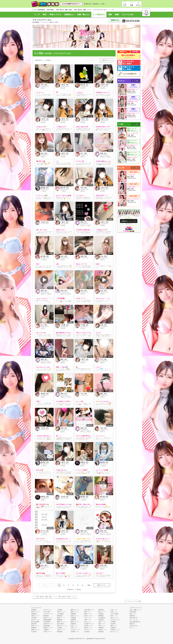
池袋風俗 (34, 614)
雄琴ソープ (88, 612)
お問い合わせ (134, 626)
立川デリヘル (47, 610)
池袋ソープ (102, 624)
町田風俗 (46, 616)
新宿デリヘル (35, 612)
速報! (117, 15)
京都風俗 (101, 628)
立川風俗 (34, 632)
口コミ (128, 15)
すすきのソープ (75, 630)
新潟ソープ (102, 612)
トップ (37, 15)
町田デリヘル (47, 618)
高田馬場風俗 (47, 620)
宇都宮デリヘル (115, 630)
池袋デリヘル (35, 616)
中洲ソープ (74, 628)
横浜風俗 (101, 632)
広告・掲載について (136, 610)
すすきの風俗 (114, 614)
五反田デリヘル (48, 624)
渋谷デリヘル (35, 620)
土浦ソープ (102, 622)
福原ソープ (88, 614)
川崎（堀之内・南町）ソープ (67, 597)
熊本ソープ (114, 616)
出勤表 (69, 15)
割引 (45, 15)
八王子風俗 (47, 612)
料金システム (55, 15)
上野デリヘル (61, 612)
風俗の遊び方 (134, 618)
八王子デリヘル (48, 614)
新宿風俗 (34, 610)
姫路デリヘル (75, 616)
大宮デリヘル (61, 630)
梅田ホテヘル (75, 610)
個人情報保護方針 (135, 622)
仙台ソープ (88, 622)
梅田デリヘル (75, 612)
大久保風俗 (60, 614)
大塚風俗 (46, 630)
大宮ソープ (88, 618)
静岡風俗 (101, 616)
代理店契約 (133, 612)
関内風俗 (60, 616)
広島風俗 (101, 620)
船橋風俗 (60, 620)
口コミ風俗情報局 (88, 639)
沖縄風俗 (73, 614)
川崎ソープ (88, 620)
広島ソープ (114, 612)
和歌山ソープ (88, 628)
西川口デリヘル (62, 626)
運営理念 (132, 616)
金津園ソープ (75, 632)
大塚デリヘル (47, 632)
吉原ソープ (74, 626)
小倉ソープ (114, 610)
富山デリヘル (114, 632)
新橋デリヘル (35, 630)
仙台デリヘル (114, 618)
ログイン (132, 628)
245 (89, 585)
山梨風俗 (113, 622)
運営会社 (132, 624)
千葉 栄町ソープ (89, 610)
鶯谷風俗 (34, 624)
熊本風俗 (101, 610)
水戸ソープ (88, 630)
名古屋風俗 (102, 618)
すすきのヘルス (115, 620)
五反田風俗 (47, 622)
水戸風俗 (87, 632)
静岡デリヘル (75, 622)
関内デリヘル (61, 618)
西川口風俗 (60, 624)
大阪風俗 (101, 614)
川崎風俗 (113, 628)
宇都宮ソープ (102, 630)
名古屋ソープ (88, 626)
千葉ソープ (102, 626)
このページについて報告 (133, 601)
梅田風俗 (60, 632)
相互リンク (133, 614)
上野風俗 (60, 610)
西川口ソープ (88, 616)
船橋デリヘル (61, 622)
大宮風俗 (60, 628)
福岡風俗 (73, 620)
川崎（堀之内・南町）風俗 (44, 597)
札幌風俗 (73, 624)
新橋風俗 (34, 628)
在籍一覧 (83, 15)
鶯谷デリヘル (35, 626)
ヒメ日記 (99, 15)
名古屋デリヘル (89, 624)
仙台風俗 (113, 624)
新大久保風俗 (35, 622)
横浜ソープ (114, 626)
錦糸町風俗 (47, 626)
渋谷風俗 (34, 618)
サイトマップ (134, 620)
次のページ (106, 60)
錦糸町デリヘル (48, 628)
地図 (110, 15)
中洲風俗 (73, 618)
